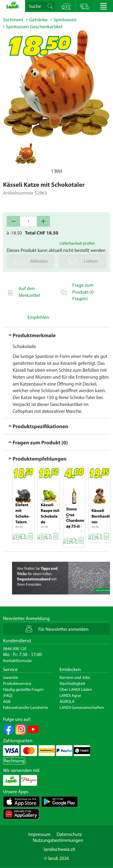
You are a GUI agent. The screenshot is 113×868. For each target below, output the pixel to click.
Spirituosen (65, 20)
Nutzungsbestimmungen (58, 840)
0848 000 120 (15, 649)
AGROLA (67, 701)
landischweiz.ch (60, 849)
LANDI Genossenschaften (82, 707)
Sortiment (13, 20)
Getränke (38, 20)
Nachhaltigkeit (72, 683)
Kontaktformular (17, 661)
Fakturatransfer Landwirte (26, 707)
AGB (7, 701)
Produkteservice (17, 683)
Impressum (39, 834)
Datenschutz (69, 834)
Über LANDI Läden (76, 689)
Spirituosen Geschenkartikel (34, 27)
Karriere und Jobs (75, 677)
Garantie (11, 677)
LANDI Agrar (71, 695)
